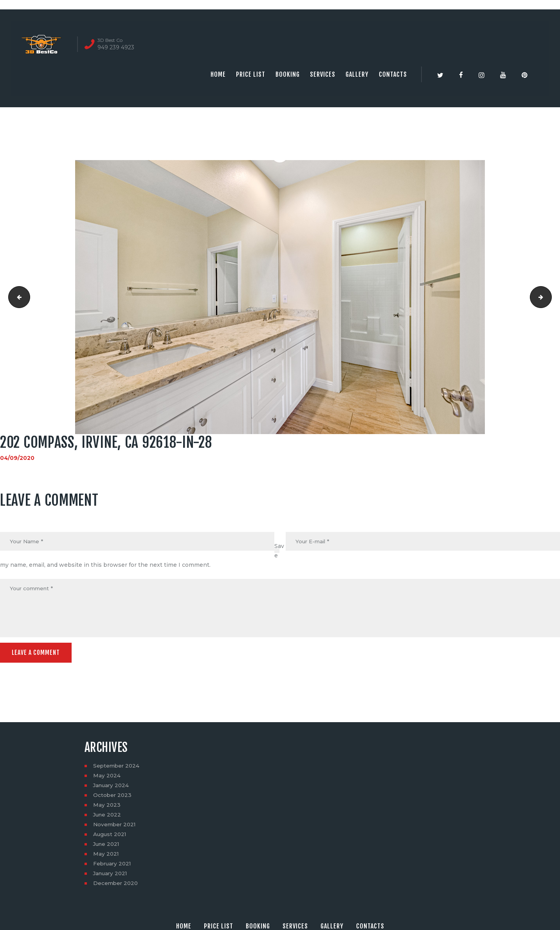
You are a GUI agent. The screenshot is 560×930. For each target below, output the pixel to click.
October (113, 797)
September (117, 768)
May (107, 777)
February (113, 865)
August (111, 836)
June (108, 816)
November (116, 826)
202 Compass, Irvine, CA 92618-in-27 (17, 297)
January (112, 787)
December (116, 885)
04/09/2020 (17, 458)
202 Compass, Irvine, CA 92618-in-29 (549, 297)
